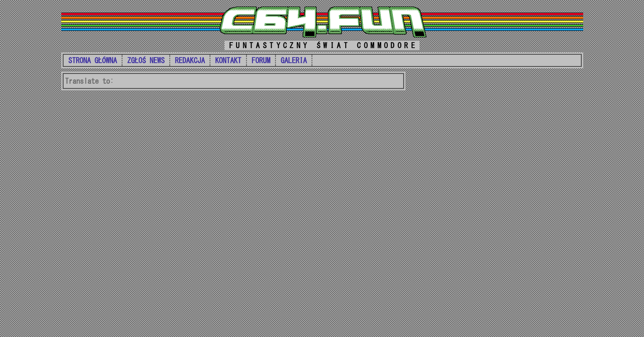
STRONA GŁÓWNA (93, 60)
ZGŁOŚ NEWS (146, 60)
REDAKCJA (190, 60)
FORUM (261, 60)
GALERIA (294, 60)
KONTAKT (228, 60)
